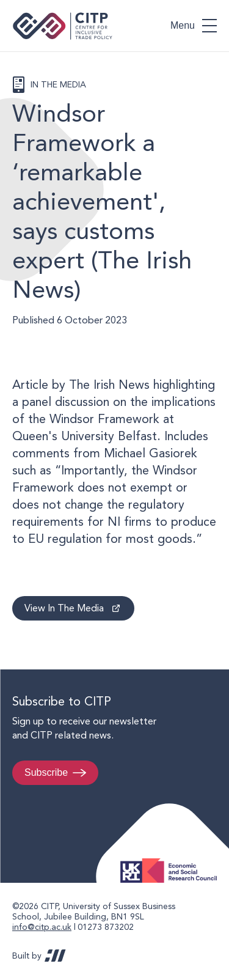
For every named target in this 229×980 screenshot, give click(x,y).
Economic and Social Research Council (172, 861)
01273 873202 (106, 927)
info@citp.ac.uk (42, 927)
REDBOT (55, 956)
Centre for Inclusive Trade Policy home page (63, 26)
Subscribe (46, 772)
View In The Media (64, 608)
